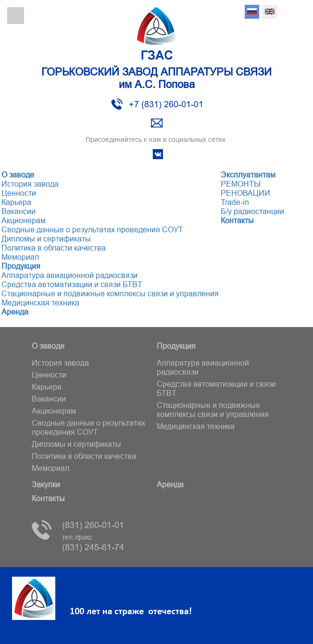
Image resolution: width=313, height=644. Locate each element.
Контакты (237, 220)
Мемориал (20, 257)
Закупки (46, 484)
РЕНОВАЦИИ (245, 193)
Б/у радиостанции (252, 211)
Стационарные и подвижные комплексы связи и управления (110, 293)
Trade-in (235, 202)
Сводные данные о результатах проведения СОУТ (92, 229)
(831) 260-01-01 (93, 525)
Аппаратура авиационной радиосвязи (69, 275)
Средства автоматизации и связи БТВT (72, 284)
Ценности (19, 193)
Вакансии (19, 211)
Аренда (15, 312)
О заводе (18, 175)
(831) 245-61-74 (93, 543)
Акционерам (24, 220)
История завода (30, 184)
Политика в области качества (54, 248)
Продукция (21, 266)
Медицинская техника (40, 303)
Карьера (16, 202)
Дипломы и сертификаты (46, 239)
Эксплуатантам (248, 175)
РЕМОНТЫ (241, 184)
